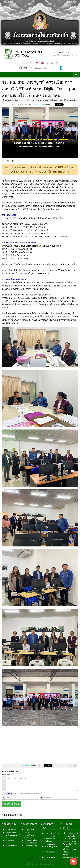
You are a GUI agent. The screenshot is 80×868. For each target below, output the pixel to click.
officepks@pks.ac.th (71, 857)
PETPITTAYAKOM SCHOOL (28, 54)
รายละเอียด (6, 775)
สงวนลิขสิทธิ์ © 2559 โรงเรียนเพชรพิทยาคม (40, 864)
